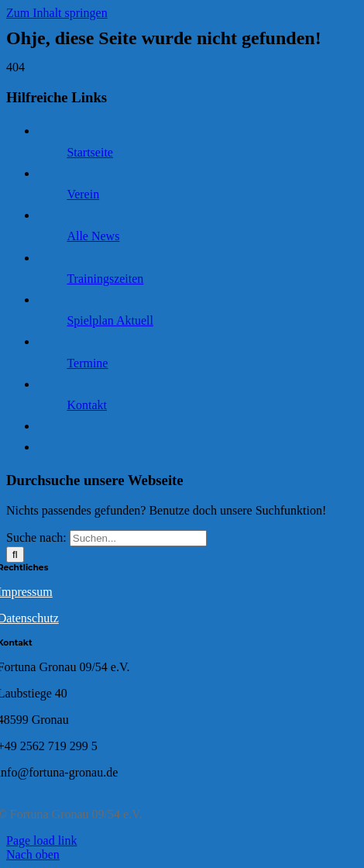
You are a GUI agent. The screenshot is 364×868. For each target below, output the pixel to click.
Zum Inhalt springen (57, 13)
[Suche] (15, 555)
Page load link (42, 840)
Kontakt (87, 405)
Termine (87, 363)
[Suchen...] (138, 538)
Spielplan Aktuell (110, 320)
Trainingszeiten (105, 279)
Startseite (90, 152)
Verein (83, 194)
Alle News (93, 236)
